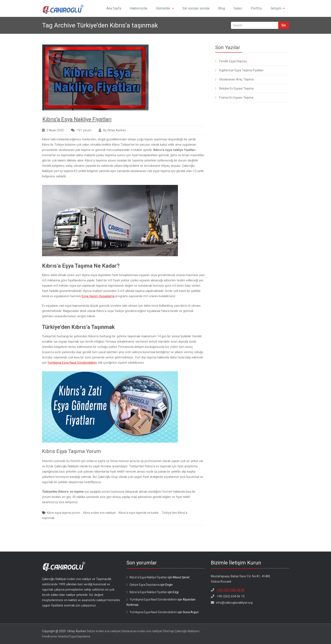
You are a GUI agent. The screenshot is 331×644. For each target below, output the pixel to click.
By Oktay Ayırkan (115, 130)
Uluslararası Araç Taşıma (236, 79)
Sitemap (168, 631)
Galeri (238, 8)
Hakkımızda (138, 8)
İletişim (278, 8)
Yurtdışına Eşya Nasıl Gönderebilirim (72, 363)
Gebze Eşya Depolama (145, 585)
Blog (222, 8)
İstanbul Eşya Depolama (74, 636)
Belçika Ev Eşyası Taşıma (236, 88)
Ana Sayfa (114, 8)
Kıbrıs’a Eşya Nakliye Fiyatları (77, 119)
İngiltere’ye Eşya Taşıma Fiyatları (241, 70)
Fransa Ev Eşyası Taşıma (236, 98)
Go (284, 25)
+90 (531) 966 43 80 (231, 590)
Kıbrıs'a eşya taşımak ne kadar (139, 513)
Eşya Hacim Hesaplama (98, 296)
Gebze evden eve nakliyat (104, 631)
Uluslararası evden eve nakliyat (142, 631)
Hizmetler (165, 8)
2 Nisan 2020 (55, 130)
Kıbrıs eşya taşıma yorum (64, 513)
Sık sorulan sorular (196, 8)
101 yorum (84, 130)
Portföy (256, 8)
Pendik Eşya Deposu (233, 61)
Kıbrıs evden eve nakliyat (99, 513)
